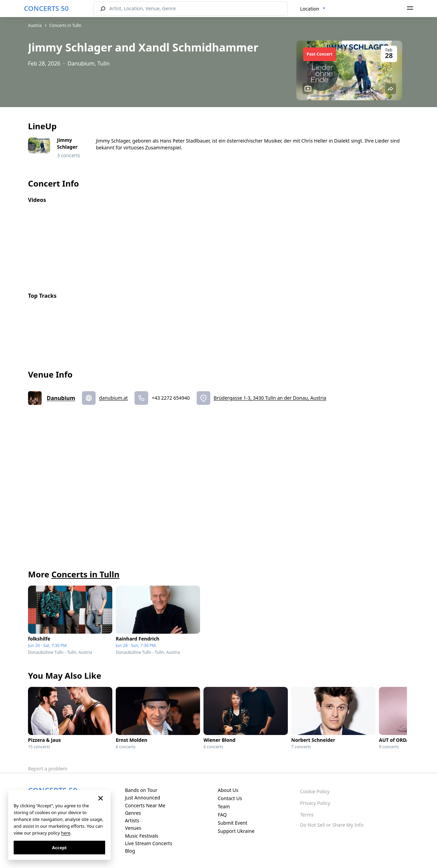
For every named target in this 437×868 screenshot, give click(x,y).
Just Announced (143, 798)
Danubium (61, 398)
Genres (133, 813)
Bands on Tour (141, 790)
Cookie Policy (315, 791)
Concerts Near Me (145, 805)
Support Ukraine (236, 831)
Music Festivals (142, 836)
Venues (133, 828)
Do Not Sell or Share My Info (332, 825)
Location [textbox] (310, 9)
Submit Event (233, 823)
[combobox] (313, 9)
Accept (59, 848)
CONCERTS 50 (46, 8)
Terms (307, 815)
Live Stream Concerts (149, 843)
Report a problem (48, 769)
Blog (130, 851)
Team (224, 806)
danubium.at (113, 398)
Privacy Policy (315, 803)
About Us (228, 790)
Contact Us (230, 798)
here (66, 833)
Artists (132, 820)
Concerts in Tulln (66, 25)
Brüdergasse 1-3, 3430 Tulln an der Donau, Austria (270, 398)
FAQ (222, 815)
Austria (35, 25)
